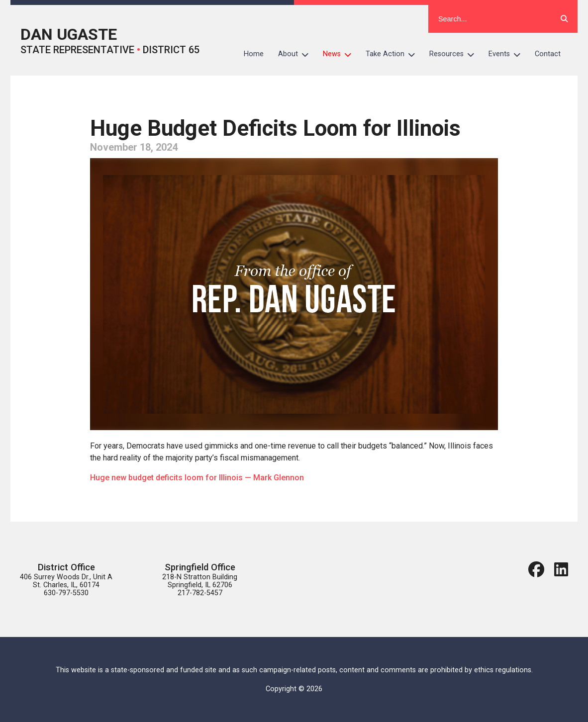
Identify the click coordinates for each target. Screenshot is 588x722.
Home (254, 54)
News (341, 54)
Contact (548, 54)
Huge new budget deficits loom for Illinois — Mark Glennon (197, 478)
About (297, 54)
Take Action (394, 54)
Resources (455, 54)
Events (508, 54)
